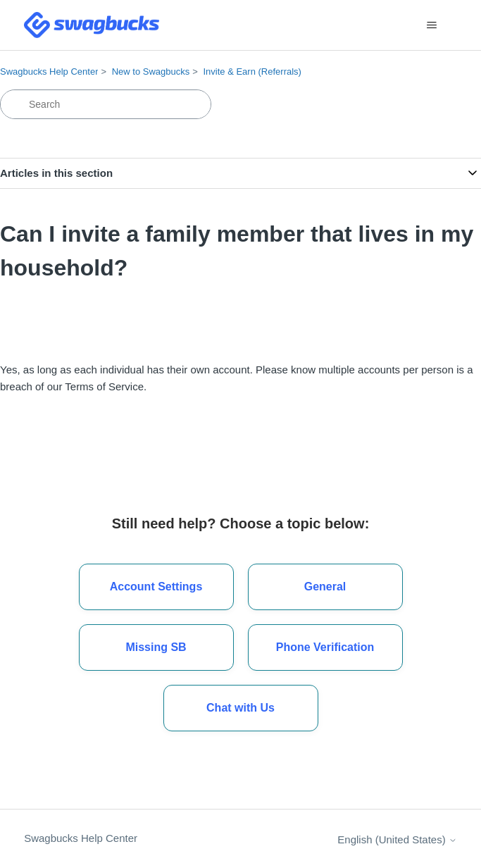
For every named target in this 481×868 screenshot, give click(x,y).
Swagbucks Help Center (49, 72)
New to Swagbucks (151, 72)
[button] (241, 708)
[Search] (106, 104)
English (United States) (397, 839)
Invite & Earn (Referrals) (252, 72)
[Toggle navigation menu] (432, 25)
